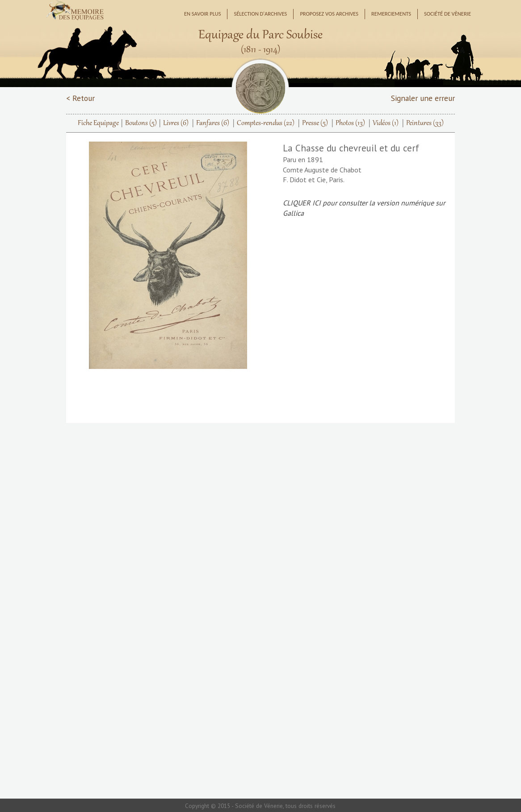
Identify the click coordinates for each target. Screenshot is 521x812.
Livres (176, 123)
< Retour (80, 98)
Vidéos (386, 123)
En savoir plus (203, 14)
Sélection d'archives (260, 14)
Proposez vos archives (329, 14)
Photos (350, 123)
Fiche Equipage (98, 123)
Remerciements (391, 14)
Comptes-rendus (266, 123)
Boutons (141, 123)
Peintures (425, 123)
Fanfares (213, 123)
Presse (315, 123)
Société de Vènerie (447, 14)
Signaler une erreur (423, 98)
